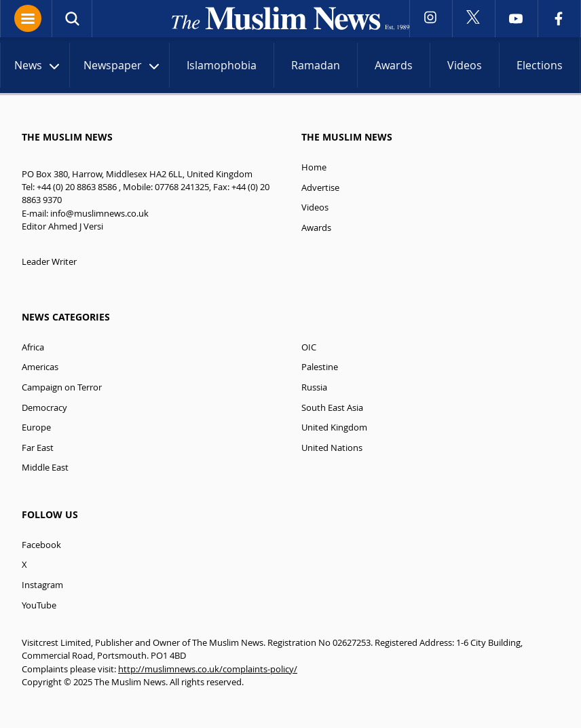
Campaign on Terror (62, 387)
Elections (540, 65)
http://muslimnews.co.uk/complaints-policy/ (208, 669)
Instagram (42, 585)
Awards (394, 65)
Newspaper (123, 67)
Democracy (44, 408)
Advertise (320, 188)
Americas (40, 367)
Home (314, 167)
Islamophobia (222, 65)
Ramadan (316, 65)
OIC (309, 347)
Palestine (320, 367)
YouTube (39, 605)
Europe (36, 427)
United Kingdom (334, 427)
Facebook (41, 545)
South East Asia (332, 408)
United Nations (332, 448)
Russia (314, 387)
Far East (38, 448)
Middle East (45, 468)
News (38, 67)
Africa (33, 347)
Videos (465, 65)
